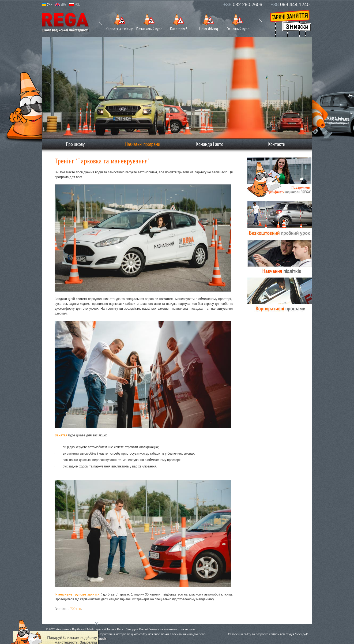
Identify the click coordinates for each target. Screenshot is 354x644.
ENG (61, 4)
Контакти (277, 144)
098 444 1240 (290, 5)
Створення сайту (240, 634)
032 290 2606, (244, 5)
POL (74, 4)
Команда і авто (210, 144)
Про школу (75, 144)
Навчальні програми (143, 144)
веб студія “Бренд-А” (294, 634)
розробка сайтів (267, 634)
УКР (47, 4)
